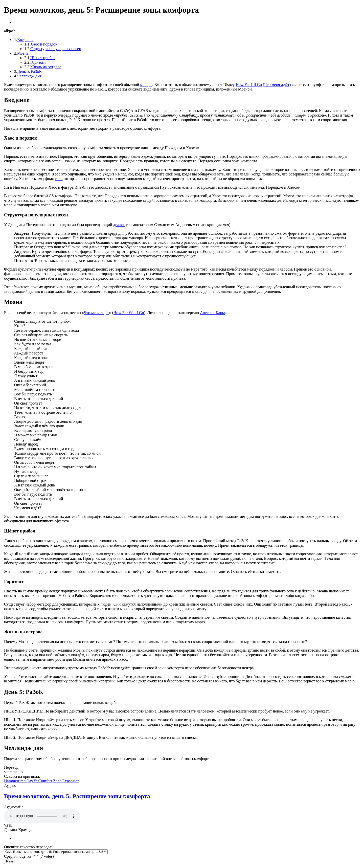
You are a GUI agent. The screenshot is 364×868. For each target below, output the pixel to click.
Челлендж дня (29, 76)
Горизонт (38, 62)
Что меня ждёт (277, 85)
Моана (23, 53)
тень (59, 179)
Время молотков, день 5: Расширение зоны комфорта (77, 796)
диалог (119, 225)
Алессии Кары (212, 313)
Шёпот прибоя (43, 58)
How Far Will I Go (129, 313)
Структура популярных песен (56, 49)
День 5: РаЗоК (29, 71)
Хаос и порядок (44, 44)
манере (146, 85)
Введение (25, 40)
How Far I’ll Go (249, 85)
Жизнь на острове (46, 67)
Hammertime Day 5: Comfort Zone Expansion (42, 781)
